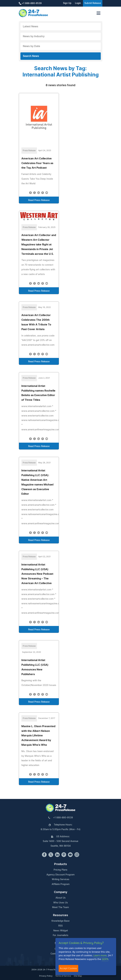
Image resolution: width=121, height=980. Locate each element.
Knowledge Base (60, 921)
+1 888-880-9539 (30, 3)
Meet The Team (60, 907)
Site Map (78, 976)
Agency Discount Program (60, 875)
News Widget (61, 931)
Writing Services (61, 879)
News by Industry (34, 36)
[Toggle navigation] (98, 13)
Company (61, 892)
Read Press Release (39, 200)
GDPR (105, 959)
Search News (31, 56)
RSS (60, 926)
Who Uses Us (61, 903)
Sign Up (67, 3)
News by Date (31, 46)
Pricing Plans (60, 870)
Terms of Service (63, 976)
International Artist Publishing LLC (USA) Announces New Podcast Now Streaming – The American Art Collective (37, 574)
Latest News (31, 27)
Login (78, 3)
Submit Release (93, 3)
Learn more (100, 955)
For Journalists (61, 935)
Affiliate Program (61, 884)
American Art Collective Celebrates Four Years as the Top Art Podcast (37, 163)
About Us (61, 898)
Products (60, 864)
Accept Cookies (68, 968)
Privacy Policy (46, 976)
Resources (60, 915)
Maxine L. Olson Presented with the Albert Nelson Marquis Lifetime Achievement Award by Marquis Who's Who (38, 736)
